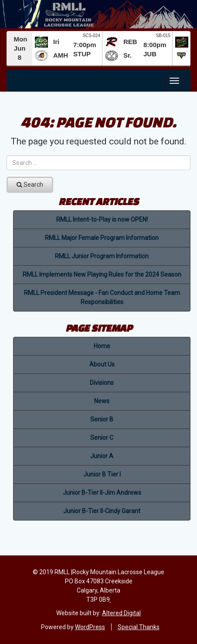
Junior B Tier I (102, 474)
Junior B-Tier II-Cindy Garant (102, 511)
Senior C (102, 438)
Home (102, 346)
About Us (102, 364)
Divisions (102, 383)
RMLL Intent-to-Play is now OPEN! (102, 219)
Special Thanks (139, 627)
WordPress (90, 627)
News (102, 401)
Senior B (102, 419)
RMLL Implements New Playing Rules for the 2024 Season (102, 274)
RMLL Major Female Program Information (102, 238)
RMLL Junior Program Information (102, 256)
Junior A (102, 456)
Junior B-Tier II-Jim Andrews (102, 493)
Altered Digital (121, 613)
